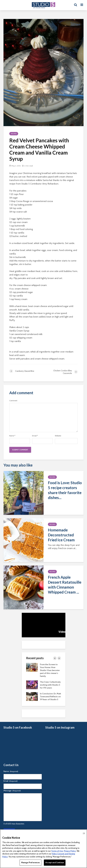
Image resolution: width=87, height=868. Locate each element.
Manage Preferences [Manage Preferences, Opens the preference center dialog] (31, 862)
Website (58, 436)
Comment (13, 401)
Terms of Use (57, 851)
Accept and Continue (55, 862)
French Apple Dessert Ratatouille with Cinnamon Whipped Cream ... (65, 585)
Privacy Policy (70, 851)
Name (12, 436)
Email (35, 436)
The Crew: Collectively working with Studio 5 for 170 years (50, 685)
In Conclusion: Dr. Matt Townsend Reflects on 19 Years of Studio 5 (50, 696)
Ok (84, 833)
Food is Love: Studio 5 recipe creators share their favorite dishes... (65, 490)
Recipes (14, 134)
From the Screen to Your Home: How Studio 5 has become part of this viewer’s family (50, 670)
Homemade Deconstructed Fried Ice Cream (61, 535)
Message (12, 791)
